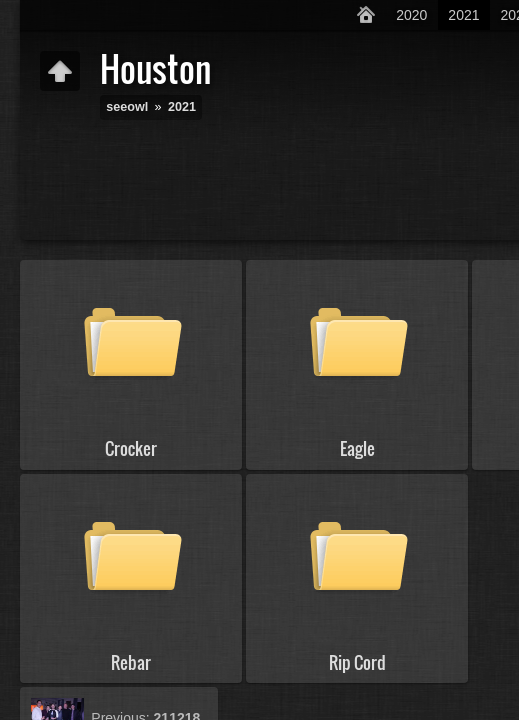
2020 (411, 15)
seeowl (127, 107)
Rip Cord (357, 662)
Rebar (131, 662)
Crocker (131, 448)
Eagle (357, 448)
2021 (463, 15)
